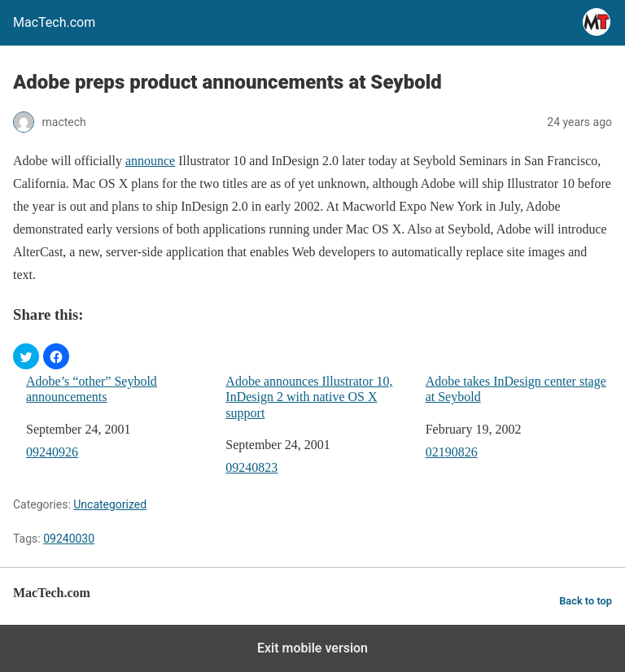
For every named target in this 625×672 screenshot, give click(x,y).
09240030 (69, 539)
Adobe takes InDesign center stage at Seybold (516, 389)
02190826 (452, 452)
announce (150, 161)
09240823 (251, 467)
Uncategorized (110, 504)
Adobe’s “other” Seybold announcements (92, 389)
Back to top (586, 601)
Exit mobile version (312, 648)
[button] (26, 356)
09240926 (52, 452)
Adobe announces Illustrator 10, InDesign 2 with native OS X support (309, 397)
